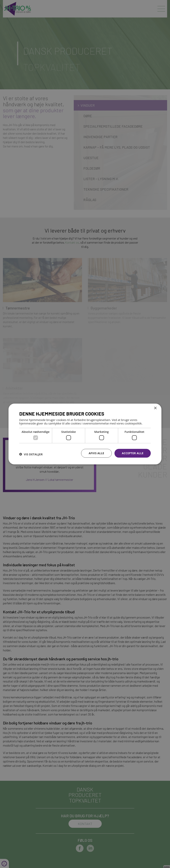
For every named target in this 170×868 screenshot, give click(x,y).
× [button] (155, 408)
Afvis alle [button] (96, 453)
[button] (31, 454)
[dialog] (85, 434)
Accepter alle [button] (133, 453)
